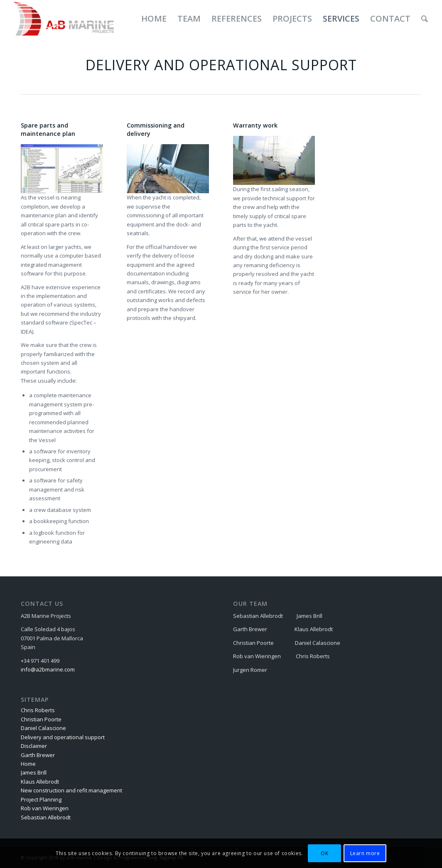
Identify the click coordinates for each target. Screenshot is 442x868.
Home (28, 764)
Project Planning (41, 799)
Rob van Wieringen (45, 808)
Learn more (365, 853)
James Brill (34, 772)
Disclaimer (34, 746)
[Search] (425, 19)
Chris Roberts (38, 710)
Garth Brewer (38, 755)
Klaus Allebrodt (40, 782)
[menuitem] (154, 19)
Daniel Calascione (43, 728)
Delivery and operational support (63, 737)
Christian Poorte (41, 719)
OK (324, 853)
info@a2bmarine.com (48, 669)
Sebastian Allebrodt (46, 817)
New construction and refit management (71, 790)
